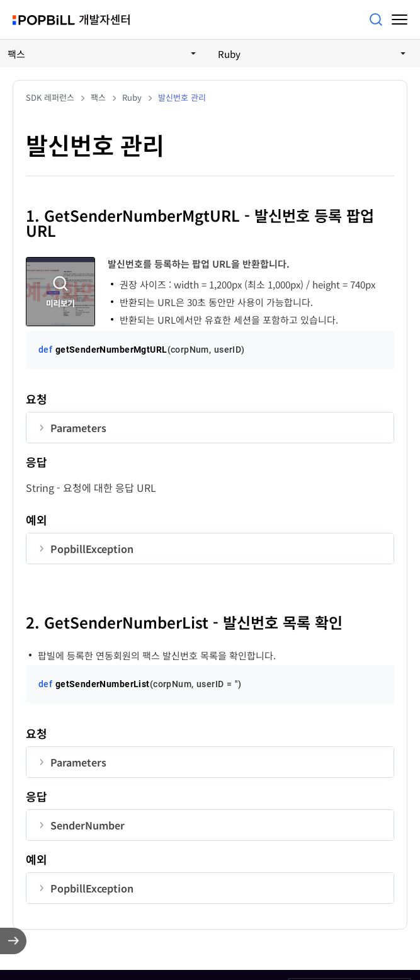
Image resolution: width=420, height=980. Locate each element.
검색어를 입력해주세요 (376, 20)
